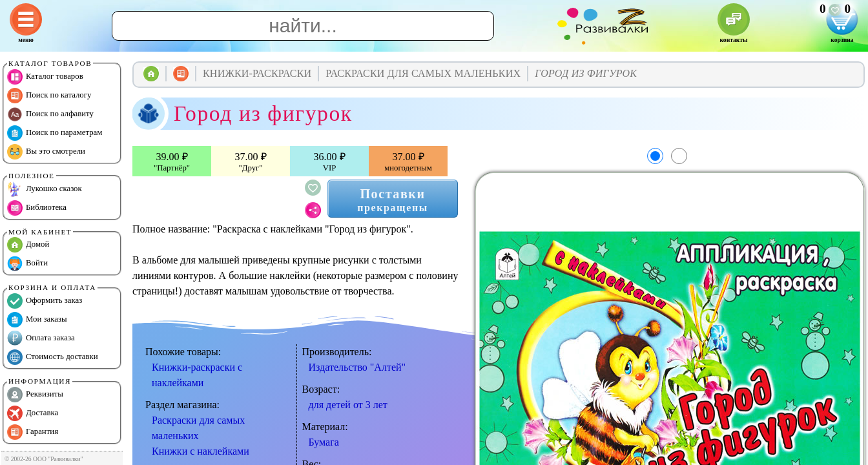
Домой (28, 245)
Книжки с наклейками (201, 451)
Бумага (324, 442)
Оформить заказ (45, 301)
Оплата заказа (41, 338)
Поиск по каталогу (49, 96)
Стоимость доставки (53, 357)
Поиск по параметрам (55, 133)
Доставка (33, 413)
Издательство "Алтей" (357, 367)
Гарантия (33, 432)
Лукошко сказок (45, 189)
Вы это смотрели (46, 152)
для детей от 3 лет (348, 405)
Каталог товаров (45, 77)
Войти (27, 263)
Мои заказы (37, 320)
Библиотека (37, 208)
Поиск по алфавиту (50, 114)
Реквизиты (35, 395)
